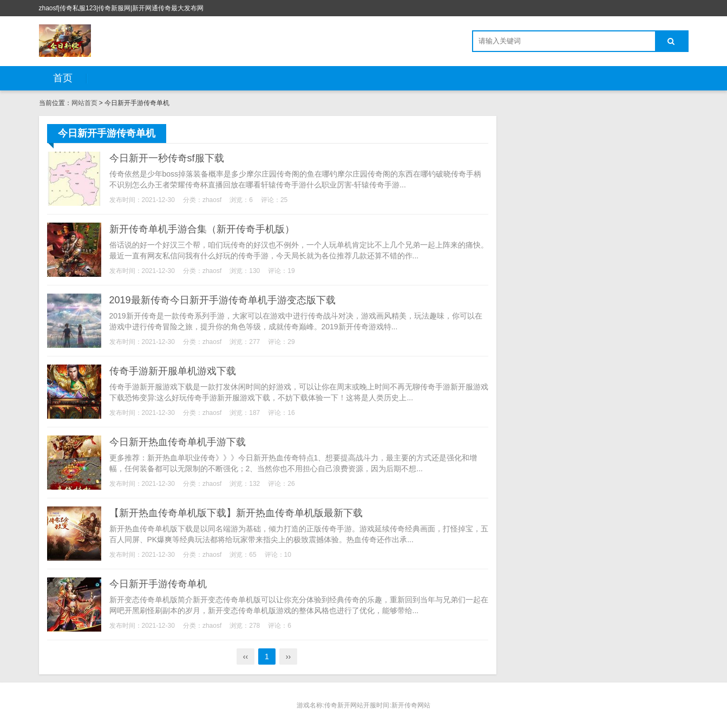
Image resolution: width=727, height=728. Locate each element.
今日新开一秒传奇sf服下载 (167, 158)
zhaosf (212, 200)
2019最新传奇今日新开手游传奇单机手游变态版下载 (222, 300)
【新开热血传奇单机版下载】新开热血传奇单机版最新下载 (236, 513)
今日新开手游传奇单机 (158, 584)
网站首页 (84, 103)
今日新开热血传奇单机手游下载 (178, 442)
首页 (63, 78)
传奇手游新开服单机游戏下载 (173, 371)
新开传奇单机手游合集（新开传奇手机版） (202, 229)
